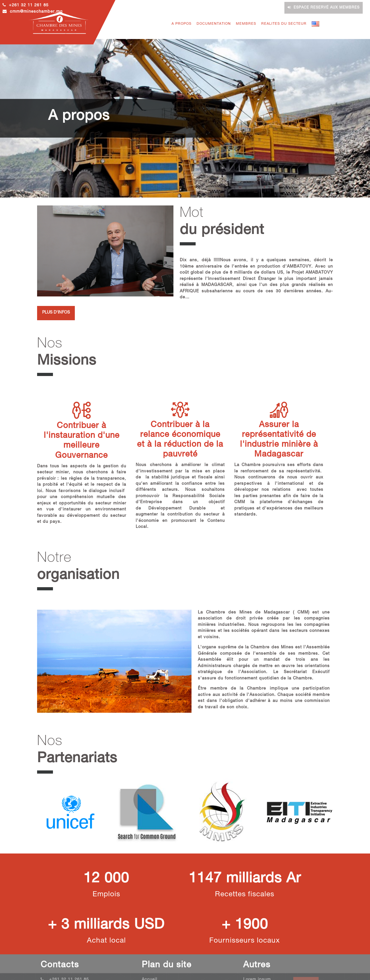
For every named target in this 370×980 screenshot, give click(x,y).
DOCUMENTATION (214, 24)
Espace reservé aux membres (324, 8)
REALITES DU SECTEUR (284, 24)
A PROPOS (182, 24)
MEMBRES (246, 24)
